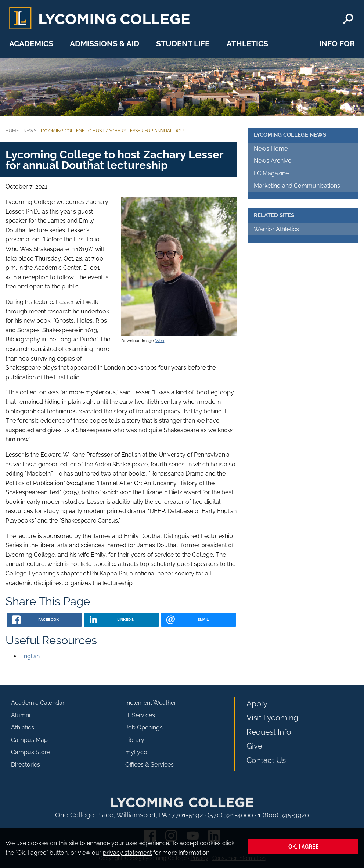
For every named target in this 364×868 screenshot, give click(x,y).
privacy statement (127, 853)
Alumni (21, 715)
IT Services (140, 715)
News (30, 131)
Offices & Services (149, 765)
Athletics (247, 44)
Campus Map (29, 740)
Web (160, 341)
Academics (31, 44)
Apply (257, 704)
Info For (337, 44)
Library (135, 740)
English (30, 656)
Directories (26, 765)
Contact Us (266, 760)
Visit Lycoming (272, 718)
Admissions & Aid (104, 44)
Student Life (183, 44)
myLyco (136, 752)
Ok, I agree (304, 847)
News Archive (273, 161)
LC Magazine (271, 173)
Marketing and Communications (297, 186)
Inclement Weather (151, 703)
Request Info (269, 732)
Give (254, 746)
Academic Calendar (38, 703)
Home (12, 131)
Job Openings (144, 727)
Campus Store (31, 752)
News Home (271, 149)
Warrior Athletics (276, 229)
